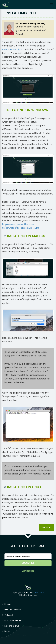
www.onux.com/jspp (13, 49)
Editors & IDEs (12, 626)
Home (8, 604)
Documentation (13, 620)
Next (46, 527)
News (7, 631)
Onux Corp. (39, 592)
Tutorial (9, 615)
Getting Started (13, 609)
